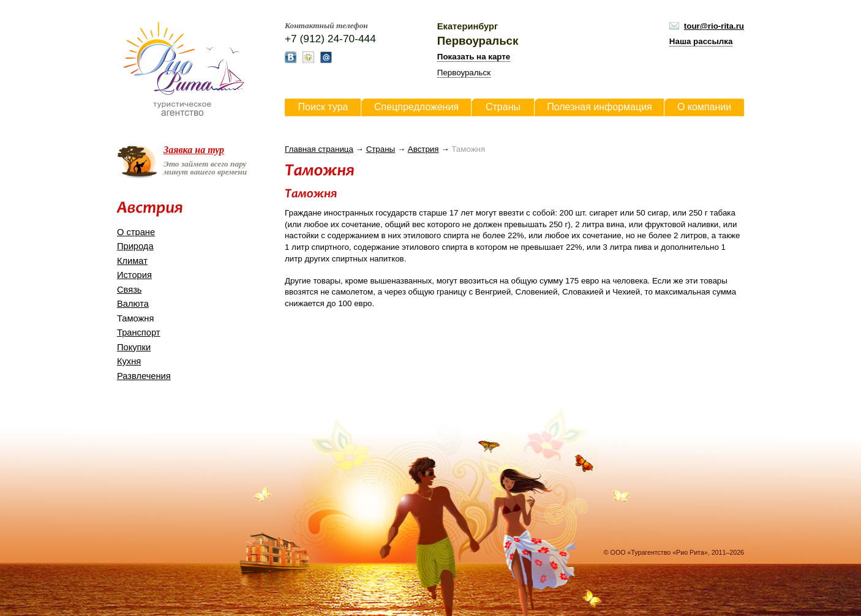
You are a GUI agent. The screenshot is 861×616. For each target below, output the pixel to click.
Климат (132, 261)
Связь (130, 290)
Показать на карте (474, 57)
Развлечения (144, 376)
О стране (136, 232)
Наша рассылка (701, 41)
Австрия (423, 149)
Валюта (133, 304)
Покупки (134, 347)
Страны (381, 149)
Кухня (129, 361)
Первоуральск (464, 73)
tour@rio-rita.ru (714, 26)
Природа (135, 246)
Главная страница (319, 149)
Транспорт (138, 332)
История (134, 275)
